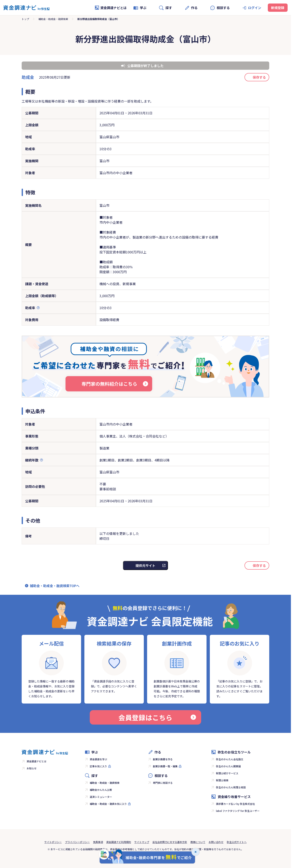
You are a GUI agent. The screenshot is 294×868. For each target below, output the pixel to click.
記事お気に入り (98, 766)
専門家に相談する (163, 783)
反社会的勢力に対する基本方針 (170, 842)
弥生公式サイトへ (237, 842)
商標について (198, 842)
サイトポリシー (53, 842)
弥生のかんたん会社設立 (230, 759)
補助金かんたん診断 (101, 790)
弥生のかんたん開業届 (228, 766)
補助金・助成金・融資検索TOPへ (55, 586)
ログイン (255, 8)
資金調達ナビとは (111, 8)
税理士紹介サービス (227, 773)
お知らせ (32, 768)
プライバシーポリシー (77, 842)
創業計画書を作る (163, 759)
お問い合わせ (216, 842)
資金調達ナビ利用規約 (119, 842)
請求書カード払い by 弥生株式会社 (235, 804)
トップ (25, 19)
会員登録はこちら (157, 717)
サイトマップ (142, 842)
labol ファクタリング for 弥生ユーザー (238, 811)
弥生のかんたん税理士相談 (231, 787)
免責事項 (98, 842)
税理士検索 (222, 780)
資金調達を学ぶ (98, 759)
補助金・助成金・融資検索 (53, 19)
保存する (259, 77)
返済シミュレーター (101, 797)
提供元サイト (145, 565)
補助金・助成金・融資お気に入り (108, 804)
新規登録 (278, 8)
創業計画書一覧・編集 (165, 766)
